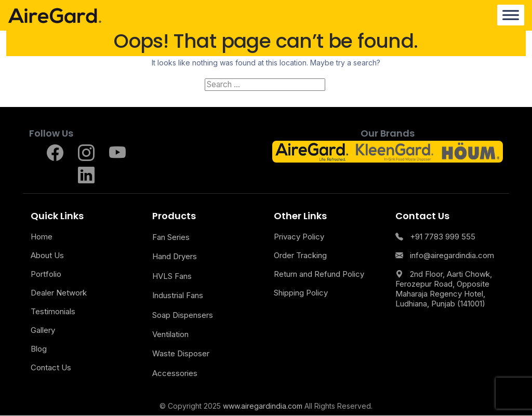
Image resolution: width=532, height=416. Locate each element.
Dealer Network (59, 293)
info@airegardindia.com (445, 256)
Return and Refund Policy (319, 274)
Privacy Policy (299, 237)
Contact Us (51, 368)
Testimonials (53, 312)
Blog (39, 349)
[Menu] (511, 15)
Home (42, 237)
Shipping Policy (301, 293)
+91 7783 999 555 (435, 237)
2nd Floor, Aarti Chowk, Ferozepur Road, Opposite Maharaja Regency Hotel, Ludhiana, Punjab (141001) (444, 289)
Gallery (43, 331)
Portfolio (46, 274)
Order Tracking (300, 256)
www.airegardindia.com (263, 406)
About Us (47, 256)
